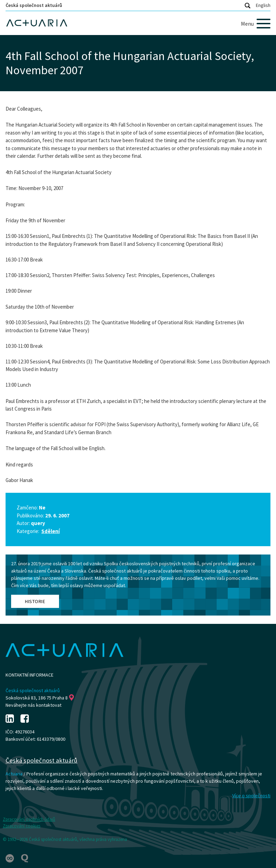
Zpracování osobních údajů (29, 819)
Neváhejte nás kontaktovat (34, 705)
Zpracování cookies (22, 826)
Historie (35, 601)
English (263, 5)
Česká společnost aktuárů (34, 5)
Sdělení (51, 531)
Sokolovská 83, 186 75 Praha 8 (40, 698)
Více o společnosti (251, 796)
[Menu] (256, 24)
